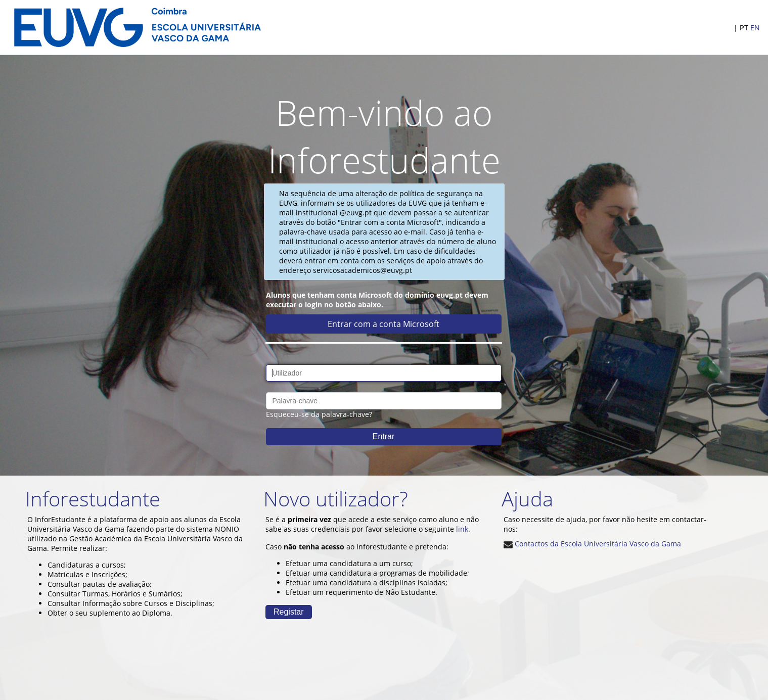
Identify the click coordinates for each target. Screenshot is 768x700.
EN (755, 28)
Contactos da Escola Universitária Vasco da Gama (592, 544)
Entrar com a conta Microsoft (383, 324)
